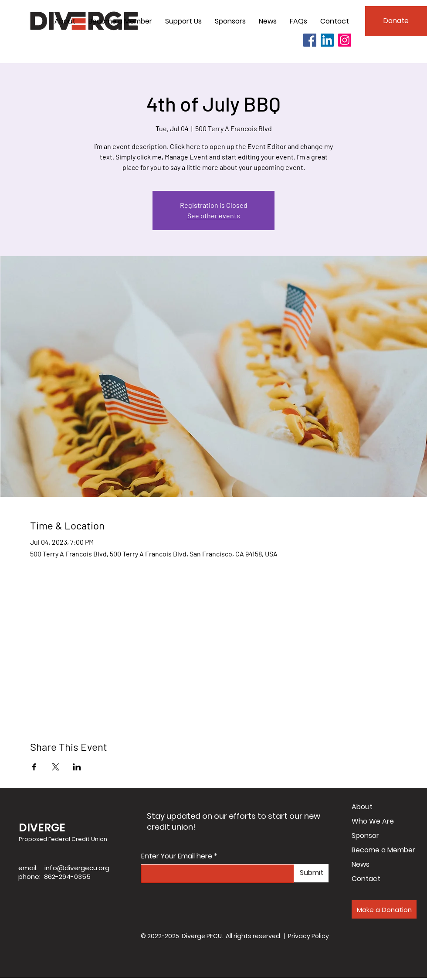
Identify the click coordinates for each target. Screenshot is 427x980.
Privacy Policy (308, 936)
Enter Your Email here (177, 856)
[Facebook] (310, 40)
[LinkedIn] (327, 40)
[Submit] (311, 873)
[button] (65, 21)
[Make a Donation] (384, 909)
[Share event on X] (56, 767)
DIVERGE (42, 828)
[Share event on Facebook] (34, 767)
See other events (214, 215)
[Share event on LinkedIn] (77, 767)
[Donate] (396, 21)
